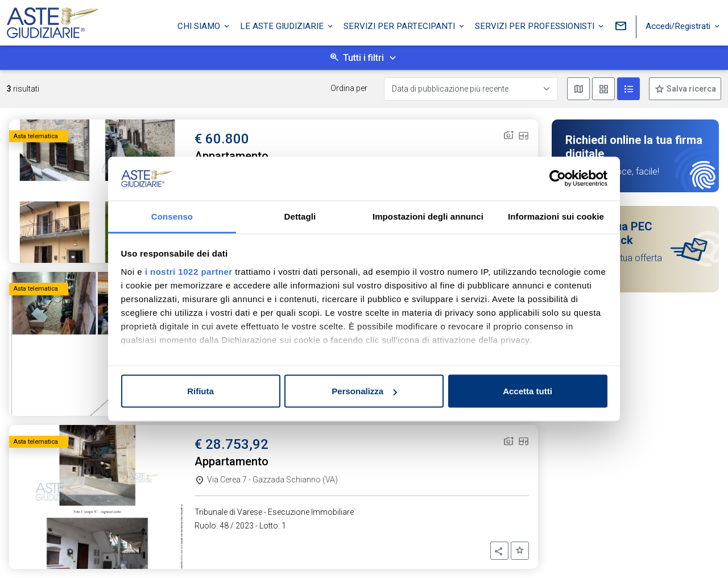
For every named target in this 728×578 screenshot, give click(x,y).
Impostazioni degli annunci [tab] (428, 216)
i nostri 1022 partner (189, 271)
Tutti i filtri (363, 58)
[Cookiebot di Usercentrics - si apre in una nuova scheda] (558, 179)
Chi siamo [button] (200, 24)
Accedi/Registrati (679, 24)
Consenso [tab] (172, 216)
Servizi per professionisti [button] (536, 24)
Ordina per (349, 88)
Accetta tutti (528, 391)
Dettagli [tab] (300, 216)
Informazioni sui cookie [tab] (556, 216)
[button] (499, 551)
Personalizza (364, 391)
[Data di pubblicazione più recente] (471, 89)
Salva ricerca (690, 89)
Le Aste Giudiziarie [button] (283, 24)
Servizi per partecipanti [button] (400, 24)
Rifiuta (200, 391)
